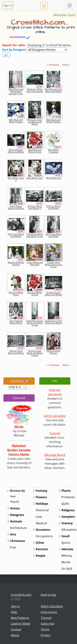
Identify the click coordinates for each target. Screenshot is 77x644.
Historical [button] (42, 510)
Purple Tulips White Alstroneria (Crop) (53, 265)
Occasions (43, 530)
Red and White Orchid (35, 294)
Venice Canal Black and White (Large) (35, 353)
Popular (15, 502)
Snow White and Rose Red (35, 263)
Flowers (41, 497)
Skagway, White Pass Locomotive (35, 90)
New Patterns (20, 618)
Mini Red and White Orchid (35, 151)
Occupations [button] (44, 536)
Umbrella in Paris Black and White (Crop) (35, 323)
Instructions (49, 612)
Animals (16, 521)
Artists (15, 508)
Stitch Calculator (55, 416)
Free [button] (13, 547)
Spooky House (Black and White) (53, 294)
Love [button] (39, 517)
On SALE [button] (67, 569)
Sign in (8, 5)
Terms (45, 629)
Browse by (17, 491)
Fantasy (41, 491)
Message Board (55, 455)
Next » (66, 65)
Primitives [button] (68, 497)
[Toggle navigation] (70, 5)
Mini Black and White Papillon (53, 121)
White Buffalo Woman (53, 352)
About (15, 635)
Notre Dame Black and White (16, 207)
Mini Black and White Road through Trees (16, 91)
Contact (16, 629)
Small (66, 536)
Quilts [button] (65, 504)
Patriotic (42, 549)
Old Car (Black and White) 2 (35, 207)
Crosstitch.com (21, 595)
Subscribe (48, 624)
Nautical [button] (41, 523)
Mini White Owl (53, 178)
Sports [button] (66, 543)
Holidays (42, 504)
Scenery (67, 523)
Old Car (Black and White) (53, 207)
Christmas (17, 541)
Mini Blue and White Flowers (16, 121)
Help (14, 612)
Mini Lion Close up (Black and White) (35, 122)
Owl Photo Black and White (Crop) (35, 235)
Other (40, 543)
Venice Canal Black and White (16, 352)
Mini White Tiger (35, 178)
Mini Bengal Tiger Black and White (54, 90)
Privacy (46, 635)
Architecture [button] (18, 528)
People (40, 556)
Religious (68, 510)
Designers (17, 515)
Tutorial (55, 433)
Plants (66, 491)
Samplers (68, 517)
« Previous (53, 65)
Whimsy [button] (67, 556)
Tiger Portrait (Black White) (16, 322)
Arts (13, 534)
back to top (48, 595)
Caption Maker (21, 624)
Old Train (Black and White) (16, 235)
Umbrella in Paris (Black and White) (53, 322)
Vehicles (67, 549)
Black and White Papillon (16, 263)
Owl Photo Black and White (53, 235)
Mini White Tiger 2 (16, 179)
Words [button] (66, 562)
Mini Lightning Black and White (16, 151)
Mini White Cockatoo (53, 151)
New (13, 496)
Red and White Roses (16, 294)
